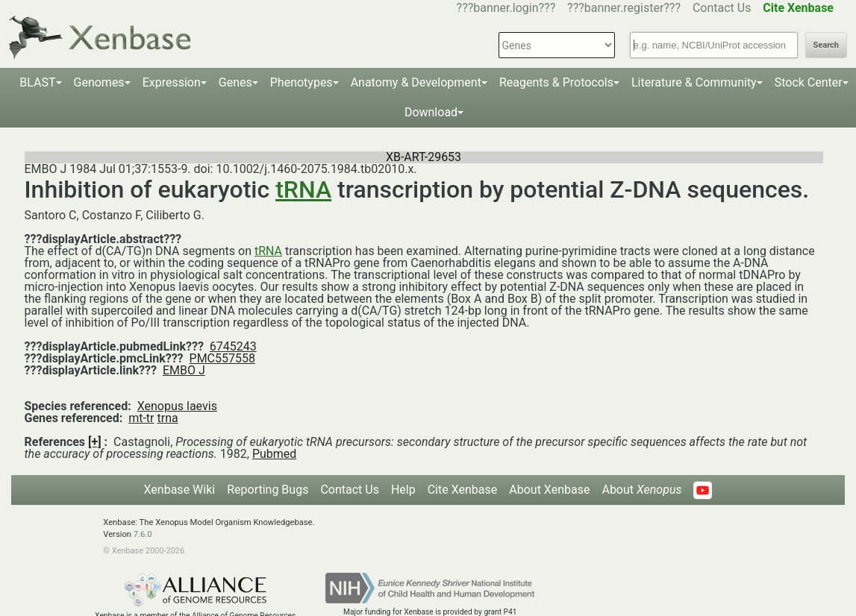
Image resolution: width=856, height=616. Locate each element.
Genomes (99, 82)
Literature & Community (694, 82)
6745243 (233, 346)
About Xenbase (549, 490)
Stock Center (809, 82)
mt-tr (141, 418)
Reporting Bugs (268, 490)
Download (431, 112)
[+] (95, 442)
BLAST (37, 82)
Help (403, 490)
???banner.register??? (624, 8)
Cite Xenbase (463, 490)
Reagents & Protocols (556, 82)
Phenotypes (302, 82)
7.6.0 (143, 534)
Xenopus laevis (177, 406)
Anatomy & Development (416, 82)
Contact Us (722, 8)
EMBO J (184, 370)
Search (826, 45)
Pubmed (274, 454)
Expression (172, 82)
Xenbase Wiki (180, 490)
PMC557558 (222, 358)
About (641, 490)
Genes (235, 82)
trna (167, 418)
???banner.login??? (506, 8)
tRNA (303, 189)
